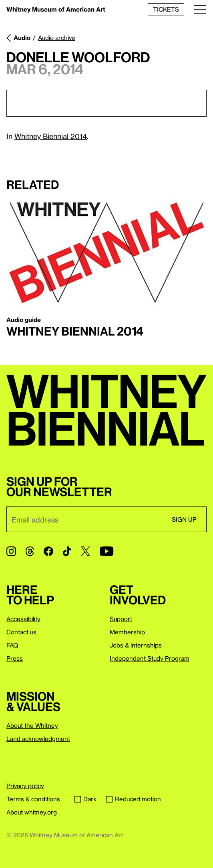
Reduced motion (134, 799)
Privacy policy (25, 786)
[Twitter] (85, 551)
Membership (127, 632)
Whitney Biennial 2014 (51, 136)
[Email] (84, 519)
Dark (85, 799)
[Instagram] (11, 551)
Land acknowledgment (38, 739)
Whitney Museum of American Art (56, 9)
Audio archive (57, 38)
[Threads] (30, 551)
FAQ (12, 645)
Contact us (21, 632)
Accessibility (23, 619)
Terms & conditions (33, 799)
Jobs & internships (136, 645)
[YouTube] (106, 551)
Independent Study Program (150, 658)
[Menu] (200, 9)
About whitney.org (32, 812)
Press (15, 658)
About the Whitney (32, 725)
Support (121, 619)
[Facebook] (48, 551)
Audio (22, 38)
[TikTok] (67, 551)
